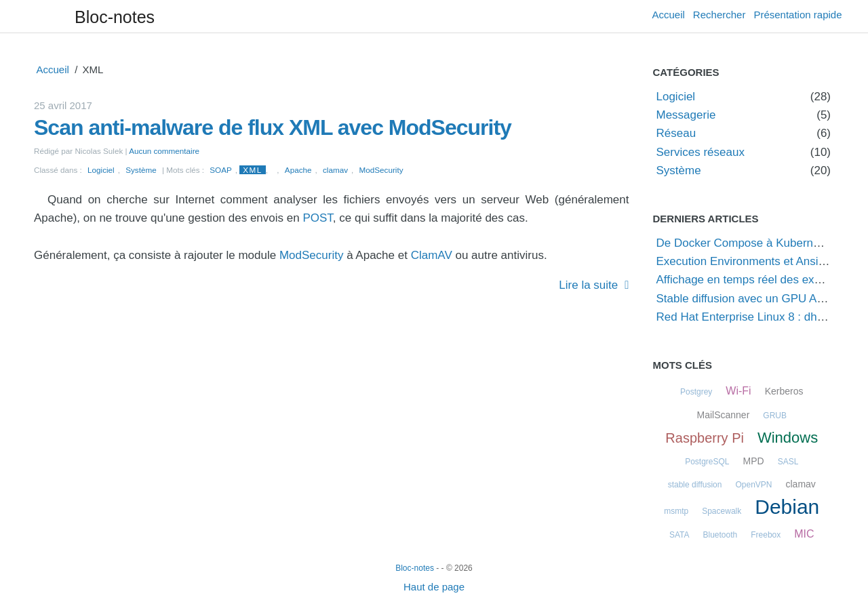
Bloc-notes (115, 17)
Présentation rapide (797, 15)
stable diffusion (695, 485)
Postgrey (696, 392)
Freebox (766, 535)
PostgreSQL (707, 462)
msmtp (676, 511)
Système (141, 170)
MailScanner (724, 415)
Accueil (669, 15)
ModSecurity (381, 170)
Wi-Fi (738, 391)
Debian (787, 507)
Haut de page (434, 587)
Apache (298, 170)
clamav (335, 170)
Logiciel (101, 170)
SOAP (220, 170)
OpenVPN (753, 485)
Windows (788, 438)
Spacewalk (722, 511)
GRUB (775, 416)
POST (317, 218)
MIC (804, 534)
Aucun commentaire (164, 151)
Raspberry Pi (705, 438)
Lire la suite (588, 285)
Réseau (676, 133)
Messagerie (686, 115)
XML (253, 170)
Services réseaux (701, 152)
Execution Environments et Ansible (745, 261)
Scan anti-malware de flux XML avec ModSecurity (273, 127)
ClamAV (432, 255)
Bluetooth (720, 535)
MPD (754, 461)
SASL (788, 462)
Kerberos (784, 391)
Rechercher (719, 15)
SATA (679, 535)
